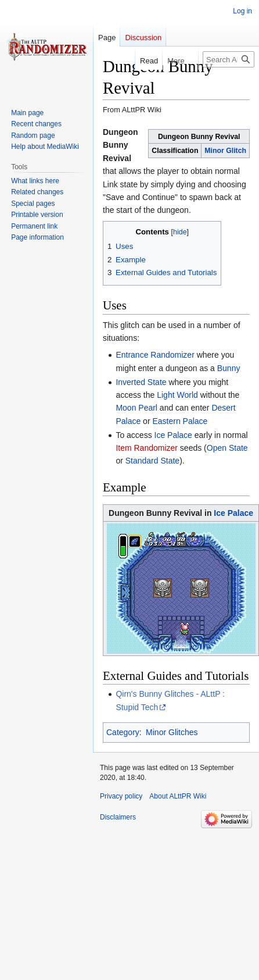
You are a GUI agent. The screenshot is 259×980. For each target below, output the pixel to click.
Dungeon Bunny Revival (120, 145)
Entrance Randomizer (155, 355)
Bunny (229, 368)
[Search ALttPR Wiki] (229, 59)
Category (123, 732)
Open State (227, 448)
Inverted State (141, 382)
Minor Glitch (225, 151)
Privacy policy (121, 796)
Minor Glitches (172, 732)
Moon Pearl (136, 408)
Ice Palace (173, 435)
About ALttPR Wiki (178, 796)
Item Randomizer (147, 448)
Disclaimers (118, 817)
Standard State (152, 461)
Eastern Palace (180, 421)
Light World (177, 395)
